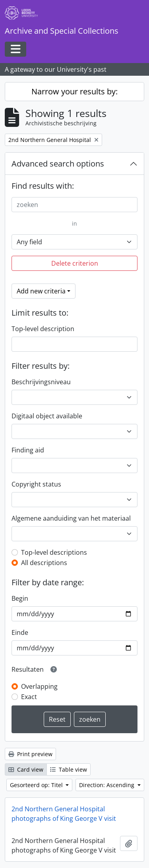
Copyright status (36, 484)
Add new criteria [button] (41, 291)
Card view (26, 769)
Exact (29, 697)
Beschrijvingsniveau (41, 382)
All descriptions (44, 563)
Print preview (30, 754)
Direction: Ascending (107, 785)
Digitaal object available (47, 416)
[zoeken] (74, 205)
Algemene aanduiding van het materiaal (71, 518)
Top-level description (43, 329)
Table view (69, 769)
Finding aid (28, 450)
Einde (20, 632)
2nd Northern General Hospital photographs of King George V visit (64, 814)
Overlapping (39, 686)
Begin (20, 598)
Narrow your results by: (74, 91)
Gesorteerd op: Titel (37, 785)
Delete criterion (75, 263)
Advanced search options (58, 164)
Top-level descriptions (54, 552)
